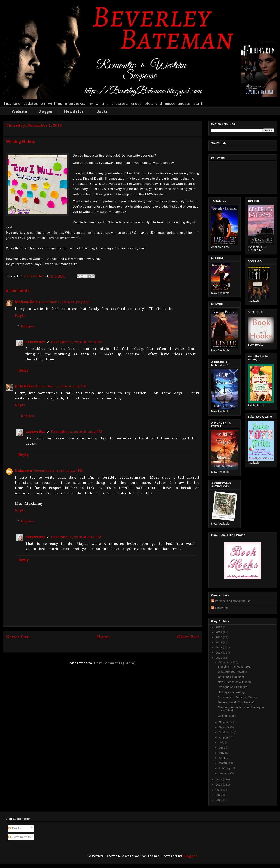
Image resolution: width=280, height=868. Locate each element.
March (223, 763)
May (222, 753)
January (225, 773)
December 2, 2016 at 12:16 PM (77, 342)
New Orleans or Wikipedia (235, 682)
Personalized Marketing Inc (233, 601)
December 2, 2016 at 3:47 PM (59, 471)
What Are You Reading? (233, 672)
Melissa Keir (26, 302)
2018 (219, 648)
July (222, 743)
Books (102, 111)
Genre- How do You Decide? (236, 702)
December (226, 662)
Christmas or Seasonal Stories (238, 697)
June (223, 748)
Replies (27, 326)
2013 (219, 790)
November (226, 722)
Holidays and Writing (231, 692)
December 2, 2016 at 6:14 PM (76, 537)
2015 (219, 780)
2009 (219, 795)
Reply (20, 316)
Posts (15, 829)
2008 (219, 800)
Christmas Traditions (231, 677)
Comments (20, 837)
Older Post (188, 637)
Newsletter (75, 111)
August (224, 737)
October (225, 727)
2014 (219, 785)
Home (103, 637)
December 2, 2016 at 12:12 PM (77, 432)
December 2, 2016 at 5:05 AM (64, 302)
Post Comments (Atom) (115, 663)
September (226, 732)
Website (19, 111)
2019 (219, 642)
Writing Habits (227, 716)
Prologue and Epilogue (233, 687)
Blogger (46, 111)
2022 (219, 627)
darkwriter (35, 342)
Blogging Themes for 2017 (235, 667)
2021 (219, 632)
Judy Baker (25, 387)
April (222, 758)
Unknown (24, 471)
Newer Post (18, 637)
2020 (219, 637)
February (225, 768)
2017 (219, 653)
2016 (219, 658)
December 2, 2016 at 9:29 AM (61, 387)
